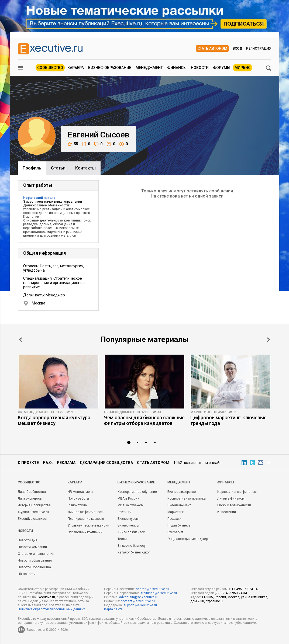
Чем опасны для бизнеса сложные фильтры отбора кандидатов (144, 420)
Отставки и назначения (36, 554)
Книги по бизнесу (131, 532)
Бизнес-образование (110, 68)
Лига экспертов (30, 498)
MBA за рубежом (130, 505)
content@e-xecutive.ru (138, 601)
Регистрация (259, 48)
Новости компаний (32, 547)
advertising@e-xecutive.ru (139, 597)
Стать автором (212, 49)
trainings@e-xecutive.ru (159, 593)
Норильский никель (39, 198)
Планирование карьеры (86, 519)
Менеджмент (149, 68)
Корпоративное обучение (137, 492)
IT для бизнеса (179, 525)
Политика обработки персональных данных (51, 609)
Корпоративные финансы (237, 492)
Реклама (66, 463)
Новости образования (35, 560)
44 (159, 412)
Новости (200, 68)
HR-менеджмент (33, 412)
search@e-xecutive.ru (152, 589)
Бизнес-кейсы (128, 525)
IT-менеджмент (179, 505)
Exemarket (175, 532)
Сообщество (50, 68)
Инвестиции (227, 512)
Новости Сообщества (34, 567)
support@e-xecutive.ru (140, 605)
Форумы (222, 68)
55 (73, 144)
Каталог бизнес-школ (134, 552)
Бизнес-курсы (128, 519)
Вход (238, 48)
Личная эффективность (86, 512)
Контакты (85, 168)
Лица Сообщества (32, 492)
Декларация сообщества (106, 463)
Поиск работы (78, 498)
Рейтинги (125, 512)
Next (269, 340)
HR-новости (27, 574)
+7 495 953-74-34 (245, 589)
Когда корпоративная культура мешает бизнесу (54, 420)
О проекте (28, 463)
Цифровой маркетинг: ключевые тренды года (228, 420)
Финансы (177, 68)
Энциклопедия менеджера (188, 539)
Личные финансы (231, 498)
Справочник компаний (85, 532)
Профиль (32, 168)
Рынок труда (77, 505)
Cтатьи (58, 168)
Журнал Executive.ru (33, 512)
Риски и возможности (234, 505)
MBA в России (128, 498)
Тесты (122, 539)
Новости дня (28, 540)
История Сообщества (34, 505)
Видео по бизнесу (132, 546)
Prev (20, 340)
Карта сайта (113, 609)
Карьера (76, 68)
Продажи (174, 519)
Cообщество (29, 482)
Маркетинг (201, 412)
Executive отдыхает (33, 519)
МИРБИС (242, 68)
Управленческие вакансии (88, 525)
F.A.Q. (48, 463)
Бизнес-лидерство (182, 492)
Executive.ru (46, 597)
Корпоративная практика (187, 498)
